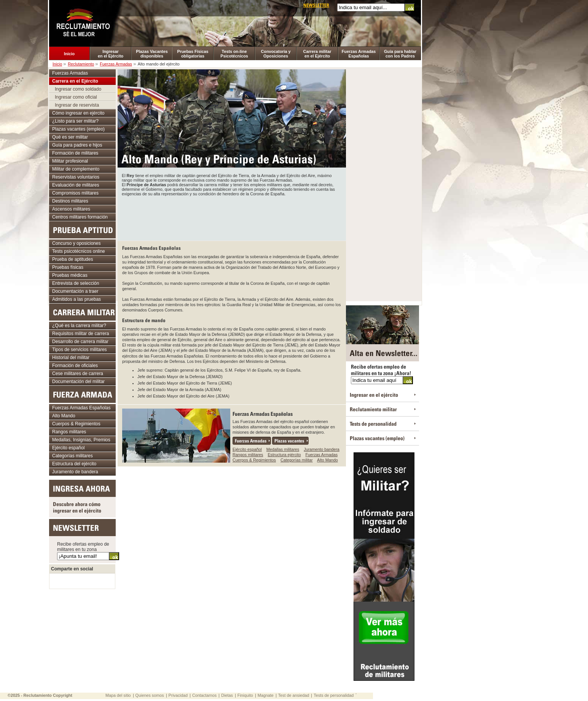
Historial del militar (71, 358)
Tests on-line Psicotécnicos (234, 54)
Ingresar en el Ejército (111, 54)
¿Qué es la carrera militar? (79, 326)
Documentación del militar (78, 382)
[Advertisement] (232, 217)
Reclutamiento (81, 64)
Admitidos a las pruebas (76, 299)
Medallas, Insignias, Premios (81, 440)
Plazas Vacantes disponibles (152, 54)
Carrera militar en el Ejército (317, 54)
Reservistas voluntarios (76, 177)
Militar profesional (70, 161)
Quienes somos (150, 695)
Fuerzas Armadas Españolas (359, 54)
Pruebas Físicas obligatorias (193, 54)
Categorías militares (73, 456)
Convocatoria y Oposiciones (276, 54)
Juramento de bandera (75, 472)
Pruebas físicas (68, 267)
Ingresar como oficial (76, 97)
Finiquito (245, 695)
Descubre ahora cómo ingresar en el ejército (77, 507)
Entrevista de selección (76, 283)
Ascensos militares (71, 209)
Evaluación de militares (76, 185)
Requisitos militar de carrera (80, 334)
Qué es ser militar (70, 137)
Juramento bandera (322, 449)
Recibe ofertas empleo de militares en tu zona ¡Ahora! (381, 370)
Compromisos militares (75, 193)
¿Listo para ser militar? (75, 121)
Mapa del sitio (118, 695)
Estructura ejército (284, 455)
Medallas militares (283, 449)
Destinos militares (70, 201)
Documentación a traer (75, 291)
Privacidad (178, 695)
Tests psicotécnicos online (79, 251)
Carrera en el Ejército (75, 81)
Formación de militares (75, 153)
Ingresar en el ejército (374, 395)
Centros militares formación (80, 217)
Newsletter (316, 5)
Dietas (227, 695)
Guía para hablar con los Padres (400, 54)
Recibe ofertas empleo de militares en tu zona (83, 547)
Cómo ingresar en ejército (78, 113)
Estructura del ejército (74, 464)
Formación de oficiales (75, 366)
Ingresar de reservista (77, 105)
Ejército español (247, 449)
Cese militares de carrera (78, 374)
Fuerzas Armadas (116, 64)
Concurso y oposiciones (76, 243)
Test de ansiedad (294, 695)
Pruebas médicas (70, 275)
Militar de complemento (76, 169)
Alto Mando (327, 460)
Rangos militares (248, 455)
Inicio (69, 54)
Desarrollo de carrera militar (80, 342)
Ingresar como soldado (78, 89)
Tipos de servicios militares (80, 350)
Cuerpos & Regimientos (254, 460)
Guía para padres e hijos (77, 145)
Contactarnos (204, 695)
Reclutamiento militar (373, 409)
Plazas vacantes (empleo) (78, 129)
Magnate (266, 695)
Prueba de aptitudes (73, 259)
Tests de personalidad (373, 424)
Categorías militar (297, 460)
